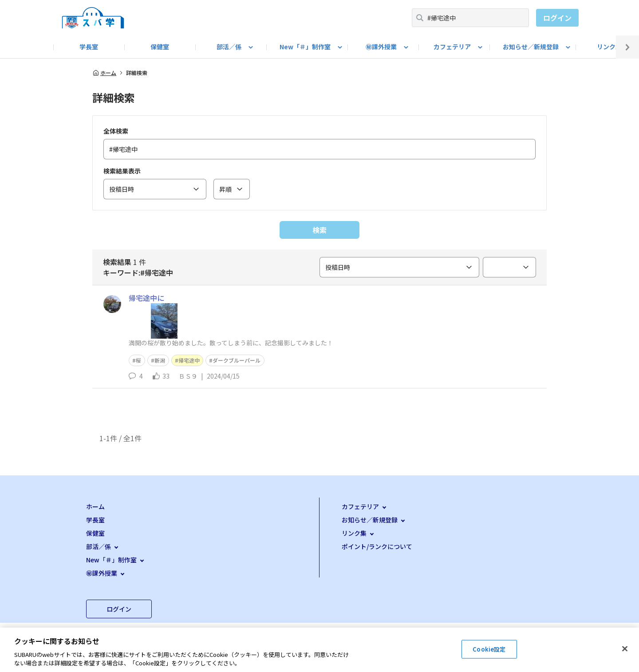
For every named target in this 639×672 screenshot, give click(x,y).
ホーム (104, 73)
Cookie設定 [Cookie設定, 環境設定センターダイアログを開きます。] (489, 649)
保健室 (160, 47)
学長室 (89, 47)
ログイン (557, 18)
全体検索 (116, 131)
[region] (319, 650)
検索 (319, 230)
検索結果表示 (122, 171)
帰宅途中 (189, 360)
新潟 (160, 360)
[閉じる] (625, 649)
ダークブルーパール (237, 360)
